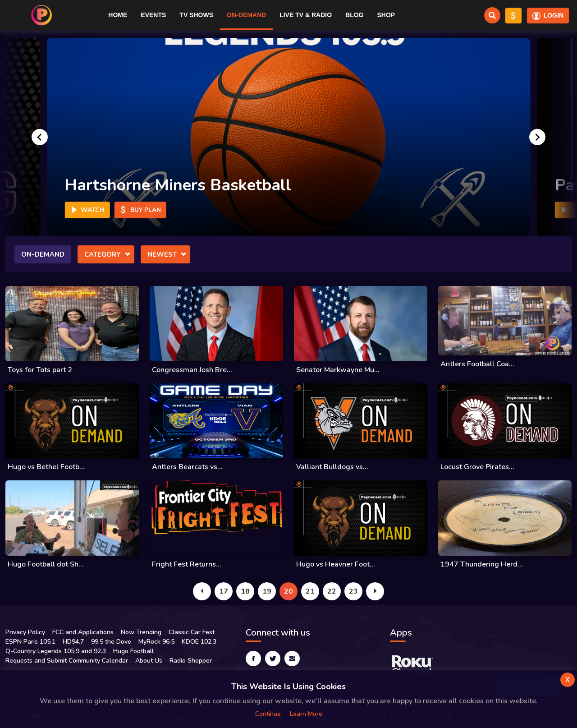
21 (310, 591)
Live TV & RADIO (306, 15)
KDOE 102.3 (199, 642)
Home (118, 15)
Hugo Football (133, 651)
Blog (354, 15)
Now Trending (141, 632)
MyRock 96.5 (156, 642)
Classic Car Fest (192, 632)
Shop (386, 15)
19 (267, 591)
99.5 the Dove (111, 642)
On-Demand (246, 15)
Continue (268, 714)
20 (288, 591)
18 (245, 591)
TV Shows (196, 15)
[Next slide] (537, 137)
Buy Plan (140, 210)
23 (353, 591)
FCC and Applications (83, 632)
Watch (87, 210)
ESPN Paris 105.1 (30, 642)
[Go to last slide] (40, 137)
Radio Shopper (191, 661)
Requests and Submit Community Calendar (67, 661)
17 (224, 591)
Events (153, 15)
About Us (149, 661)
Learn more (306, 714)
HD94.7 (73, 642)
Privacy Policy (25, 632)
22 (332, 591)
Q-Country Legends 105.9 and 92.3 (56, 651)
